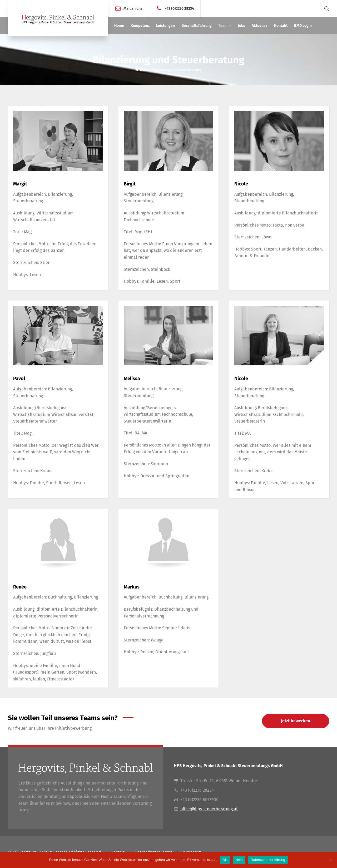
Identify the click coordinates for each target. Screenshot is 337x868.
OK (225, 860)
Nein (239, 860)
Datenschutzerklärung (268, 860)
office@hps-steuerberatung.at (209, 809)
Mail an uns (133, 8)
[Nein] (330, 860)
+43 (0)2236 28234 (179, 8)
